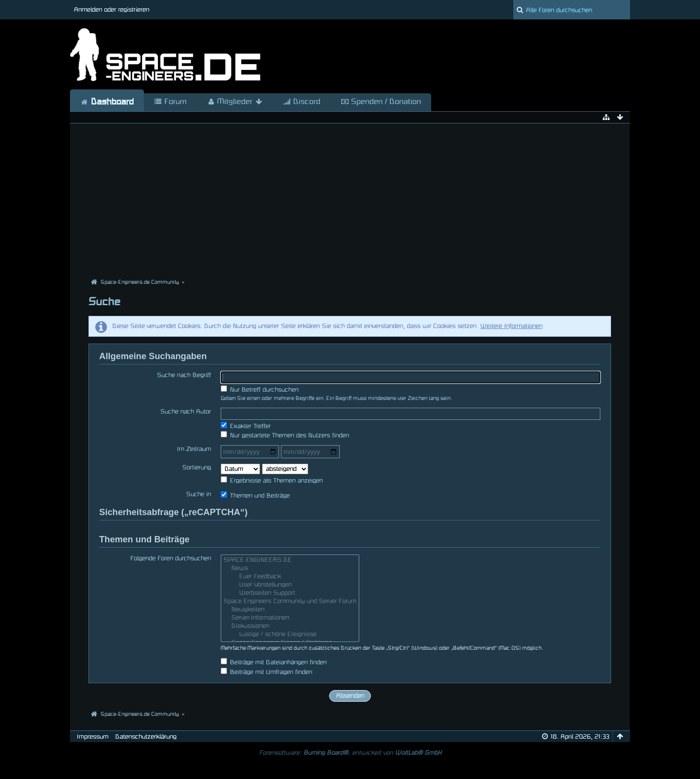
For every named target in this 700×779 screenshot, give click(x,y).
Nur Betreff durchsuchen (260, 389)
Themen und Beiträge (255, 495)
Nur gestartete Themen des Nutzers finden (285, 435)
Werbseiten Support (290, 594)
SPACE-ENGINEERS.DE (290, 561)
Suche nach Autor (186, 412)
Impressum (93, 737)
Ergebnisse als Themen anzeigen (272, 480)
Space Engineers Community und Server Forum (290, 602)
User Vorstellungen (290, 586)
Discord (302, 102)
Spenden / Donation (381, 102)
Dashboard (107, 102)
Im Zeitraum (194, 449)
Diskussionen (290, 627)
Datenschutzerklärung (146, 737)
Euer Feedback (290, 578)
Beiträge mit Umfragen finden (266, 671)
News (290, 569)
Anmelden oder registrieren (112, 10)
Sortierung (197, 467)
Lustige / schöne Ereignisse (290, 635)
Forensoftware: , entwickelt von (350, 753)
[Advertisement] (350, 202)
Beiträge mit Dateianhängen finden (274, 662)
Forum (170, 102)
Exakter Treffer (246, 425)
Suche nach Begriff (184, 375)
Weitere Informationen (511, 326)
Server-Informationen (290, 619)
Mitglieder (235, 102)
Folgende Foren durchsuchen (171, 558)
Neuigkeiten (290, 611)
